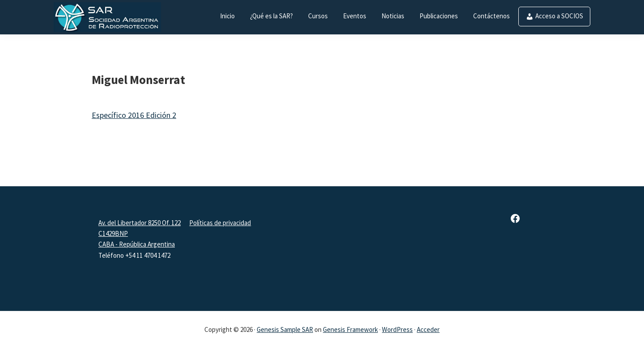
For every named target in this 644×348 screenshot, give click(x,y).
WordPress (397, 329)
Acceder (428, 329)
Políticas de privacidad (220, 223)
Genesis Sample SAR (285, 329)
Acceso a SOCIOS (559, 16)
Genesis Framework (350, 329)
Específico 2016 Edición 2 (134, 115)
